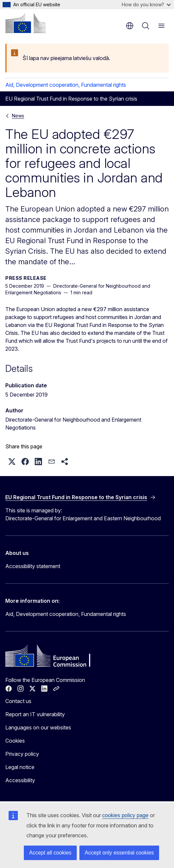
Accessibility (20, 780)
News (18, 116)
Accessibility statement (33, 566)
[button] (12, 462)
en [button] (130, 26)
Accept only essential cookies (119, 853)
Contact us (18, 701)
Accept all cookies (50, 853)
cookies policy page (125, 815)
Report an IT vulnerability (35, 714)
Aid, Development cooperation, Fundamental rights (66, 85)
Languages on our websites (38, 727)
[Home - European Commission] (25, 23)
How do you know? (146, 4)
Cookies (15, 741)
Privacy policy (22, 754)
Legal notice (20, 767)
